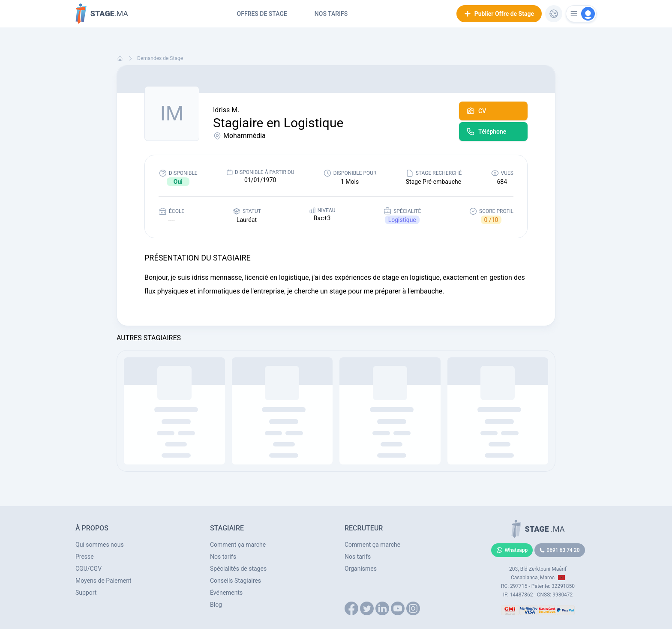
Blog (216, 605)
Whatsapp (512, 550)
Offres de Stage (262, 14)
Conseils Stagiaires (235, 581)
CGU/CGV (88, 569)
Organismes (361, 569)
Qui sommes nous (100, 545)
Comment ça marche (238, 545)
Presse (85, 557)
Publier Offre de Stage (499, 14)
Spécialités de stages (238, 569)
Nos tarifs (331, 14)
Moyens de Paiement (103, 581)
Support (86, 593)
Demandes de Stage (160, 58)
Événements (226, 593)
